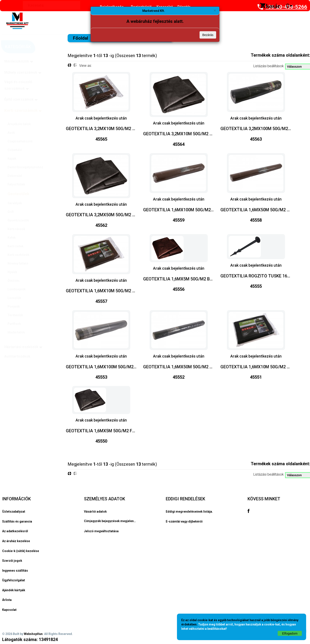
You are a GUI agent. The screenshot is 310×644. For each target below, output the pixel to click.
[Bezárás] (215, 10)
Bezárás (208, 35)
